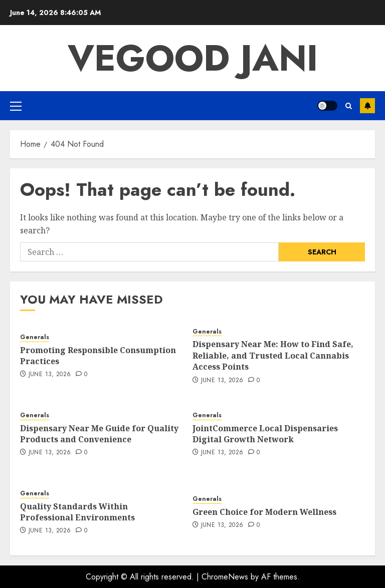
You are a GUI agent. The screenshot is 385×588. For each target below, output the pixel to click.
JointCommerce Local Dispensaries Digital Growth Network (265, 434)
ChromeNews (225, 577)
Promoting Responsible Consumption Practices (98, 356)
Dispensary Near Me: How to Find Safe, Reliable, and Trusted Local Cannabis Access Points (273, 355)
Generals (35, 337)
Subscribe (367, 106)
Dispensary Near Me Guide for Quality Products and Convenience (99, 434)
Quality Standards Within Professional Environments (77, 512)
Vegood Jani (193, 58)
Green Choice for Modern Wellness (264, 512)
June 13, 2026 (50, 375)
